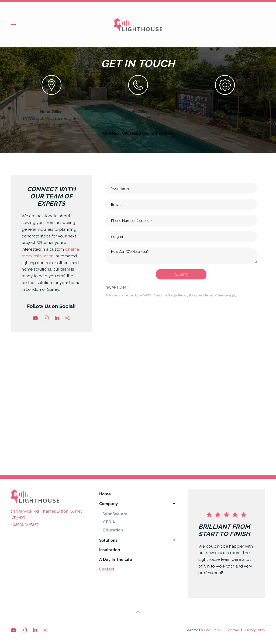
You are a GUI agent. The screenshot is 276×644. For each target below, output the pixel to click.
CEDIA (109, 522)
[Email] (181, 204)
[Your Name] (181, 188)
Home (105, 494)
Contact (107, 569)
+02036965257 (25, 524)
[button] (13, 24)
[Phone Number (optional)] (181, 220)
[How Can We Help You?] (181, 256)
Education (113, 530)
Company (138, 504)
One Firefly (212, 630)
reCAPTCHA (117, 287)
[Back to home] (138, 24)
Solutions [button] (138, 540)
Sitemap (233, 630)
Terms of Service (216, 296)
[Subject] (181, 237)
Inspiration (110, 550)
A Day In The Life (116, 559)
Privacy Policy (188, 296)
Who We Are (115, 514)
